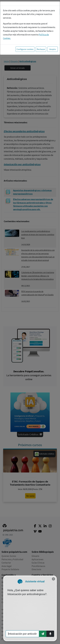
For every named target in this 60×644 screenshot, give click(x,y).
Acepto (53, 49)
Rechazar (41, 49)
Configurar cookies (25, 49)
